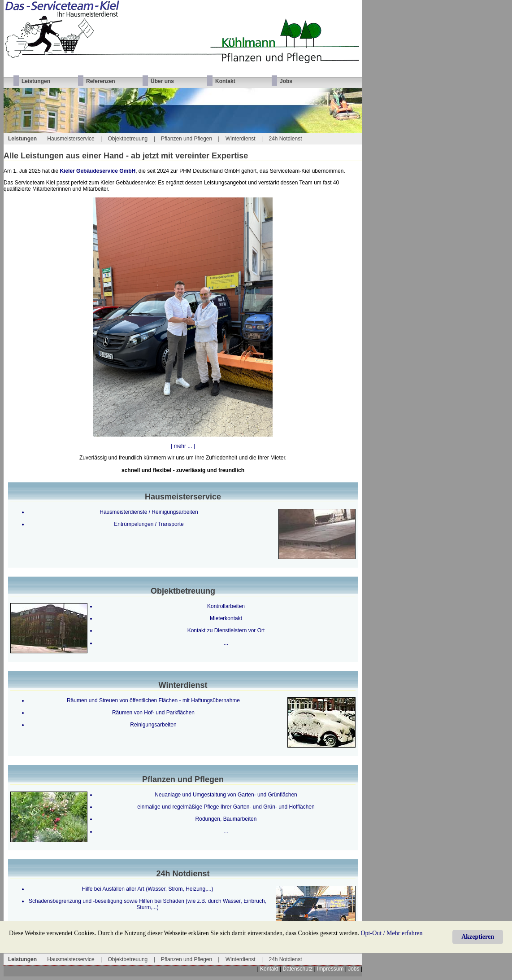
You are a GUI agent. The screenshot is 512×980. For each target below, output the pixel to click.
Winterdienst (241, 139)
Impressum (330, 969)
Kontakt (269, 969)
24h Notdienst (285, 139)
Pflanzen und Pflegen (187, 139)
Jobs (354, 969)
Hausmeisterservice (71, 139)
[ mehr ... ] (183, 446)
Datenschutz (298, 969)
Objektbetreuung (128, 139)
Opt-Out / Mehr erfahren (392, 933)
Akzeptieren (478, 937)
